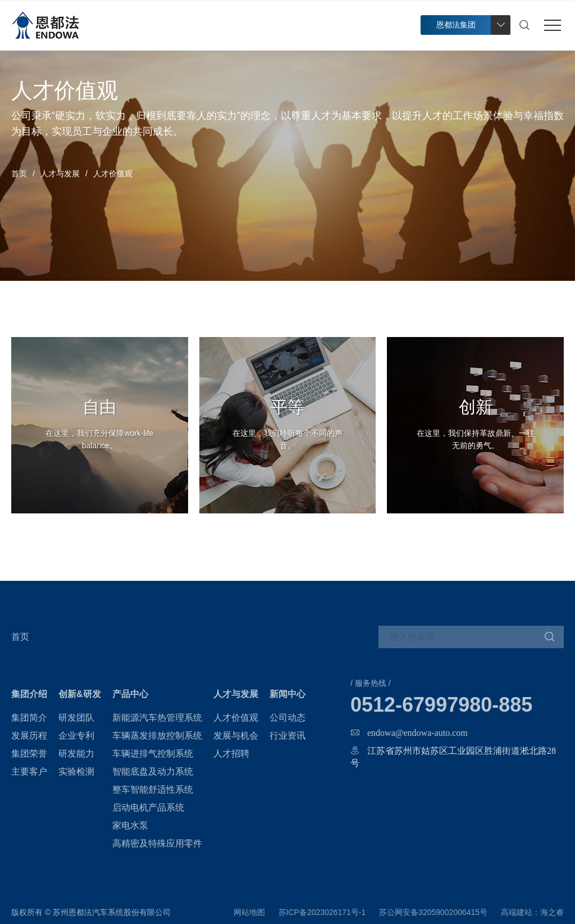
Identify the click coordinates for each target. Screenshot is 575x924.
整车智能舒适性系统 (153, 789)
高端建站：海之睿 (532, 912)
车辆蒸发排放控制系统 (157, 736)
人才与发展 (60, 174)
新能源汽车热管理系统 (157, 718)
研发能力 (76, 754)
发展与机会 (236, 736)
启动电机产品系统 (148, 807)
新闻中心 (287, 694)
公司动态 (287, 718)
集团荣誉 (29, 754)
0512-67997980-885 (441, 705)
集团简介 (29, 718)
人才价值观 (236, 718)
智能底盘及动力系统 (153, 771)
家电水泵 (130, 825)
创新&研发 (80, 694)
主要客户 (29, 771)
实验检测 (76, 771)
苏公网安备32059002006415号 (433, 912)
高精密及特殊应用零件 (157, 843)
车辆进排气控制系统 (153, 754)
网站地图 (249, 912)
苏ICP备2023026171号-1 (322, 912)
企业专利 (76, 736)
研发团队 (76, 718)
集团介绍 (29, 694)
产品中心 (130, 694)
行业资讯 (287, 736)
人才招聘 (231, 754)
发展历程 (29, 736)
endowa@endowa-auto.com (417, 732)
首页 (19, 174)
